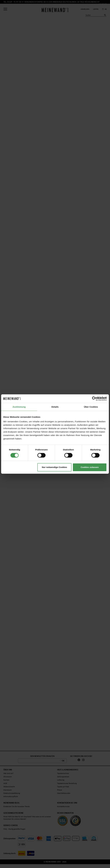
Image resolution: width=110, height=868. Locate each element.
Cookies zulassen (90, 467)
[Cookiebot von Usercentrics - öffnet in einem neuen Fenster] (94, 399)
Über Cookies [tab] (91, 407)
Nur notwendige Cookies (54, 467)
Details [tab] (55, 407)
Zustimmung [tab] (19, 407)
